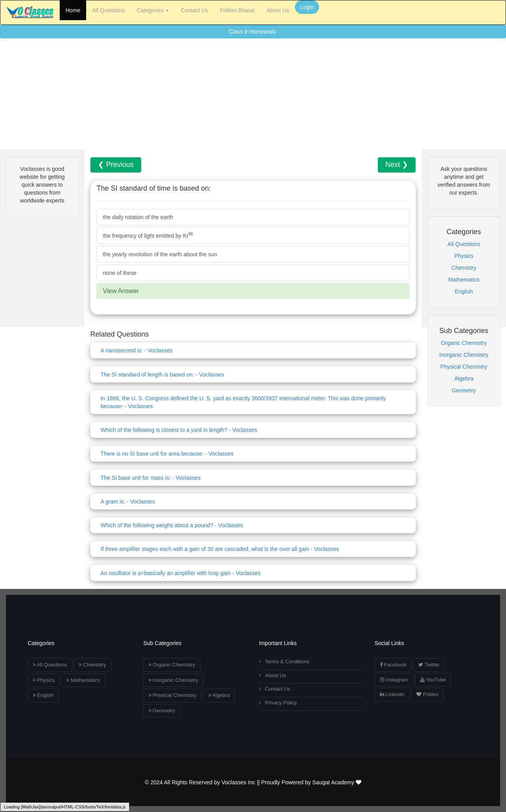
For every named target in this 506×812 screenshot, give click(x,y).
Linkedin (392, 694)
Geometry (464, 390)
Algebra (464, 379)
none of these (120, 273)
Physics (464, 256)
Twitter (429, 665)
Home (73, 10)
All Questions (108, 10)
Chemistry (464, 268)
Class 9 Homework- (253, 32)
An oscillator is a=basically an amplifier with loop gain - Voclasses (180, 573)
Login (307, 7)
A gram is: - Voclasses (128, 502)
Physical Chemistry (464, 367)
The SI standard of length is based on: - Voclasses (162, 375)
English (464, 291)
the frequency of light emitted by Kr (148, 235)
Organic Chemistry (464, 343)
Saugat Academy (337, 782)
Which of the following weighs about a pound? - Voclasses (172, 525)
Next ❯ (397, 165)
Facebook (393, 665)
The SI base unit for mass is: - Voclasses (150, 478)
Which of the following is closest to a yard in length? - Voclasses (179, 430)
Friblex (427, 694)
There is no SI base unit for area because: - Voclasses (167, 454)
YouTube (433, 680)
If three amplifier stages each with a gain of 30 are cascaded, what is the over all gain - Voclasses (220, 549)
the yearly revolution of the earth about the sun (160, 254)
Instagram (394, 680)
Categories (153, 10)
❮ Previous (116, 165)
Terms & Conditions (284, 662)
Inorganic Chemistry (464, 355)
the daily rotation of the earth (138, 217)
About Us (278, 10)
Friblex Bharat (237, 10)
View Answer (121, 291)
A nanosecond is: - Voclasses (136, 350)
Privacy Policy (278, 703)
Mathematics (464, 280)
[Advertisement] (237, 94)
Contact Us (194, 10)
